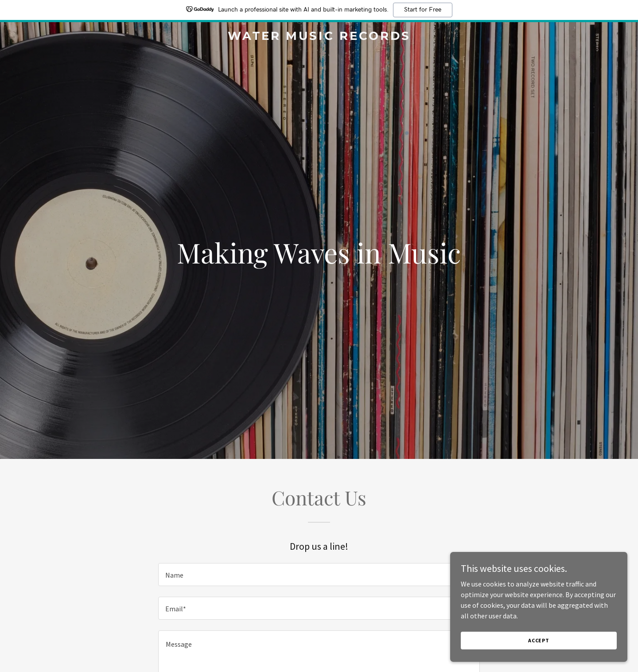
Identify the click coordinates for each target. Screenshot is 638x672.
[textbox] (319, 575)
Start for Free (423, 10)
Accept (539, 640)
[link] (319, 37)
